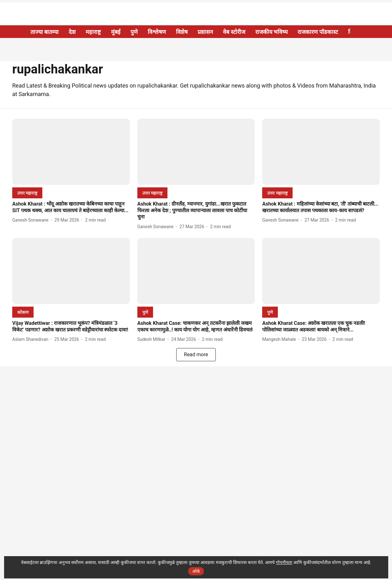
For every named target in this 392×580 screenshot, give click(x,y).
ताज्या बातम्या (45, 32)
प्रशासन (205, 32)
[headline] (71, 207)
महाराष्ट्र (93, 32)
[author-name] (32, 220)
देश (72, 32)
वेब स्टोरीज (234, 32)
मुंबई (116, 32)
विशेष (182, 32)
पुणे (134, 32)
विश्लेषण (157, 32)
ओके (196, 571)
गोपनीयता (284, 562)
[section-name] (27, 193)
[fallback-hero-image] (71, 152)
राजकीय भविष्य (271, 32)
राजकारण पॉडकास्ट (318, 32)
